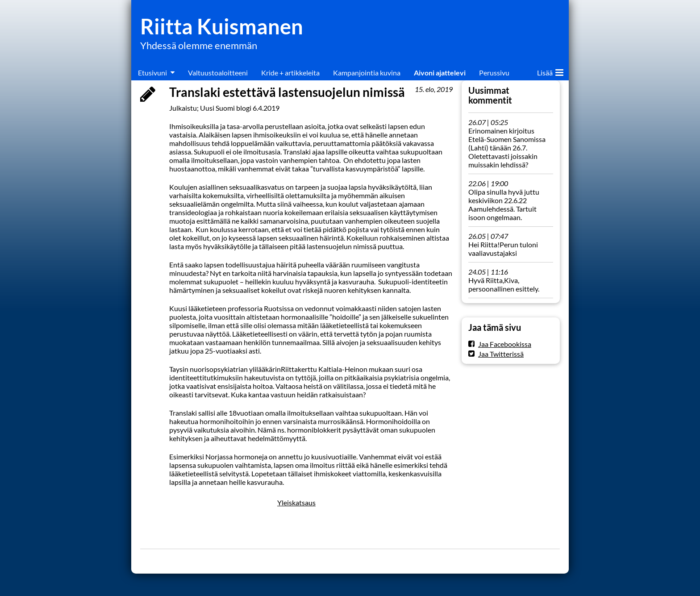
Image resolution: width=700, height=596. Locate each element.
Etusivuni (152, 73)
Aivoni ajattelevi (440, 73)
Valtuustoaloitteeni (218, 73)
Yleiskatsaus (296, 502)
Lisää (550, 71)
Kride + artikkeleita (290, 73)
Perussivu (494, 73)
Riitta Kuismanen (222, 26)
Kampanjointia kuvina (367, 73)
